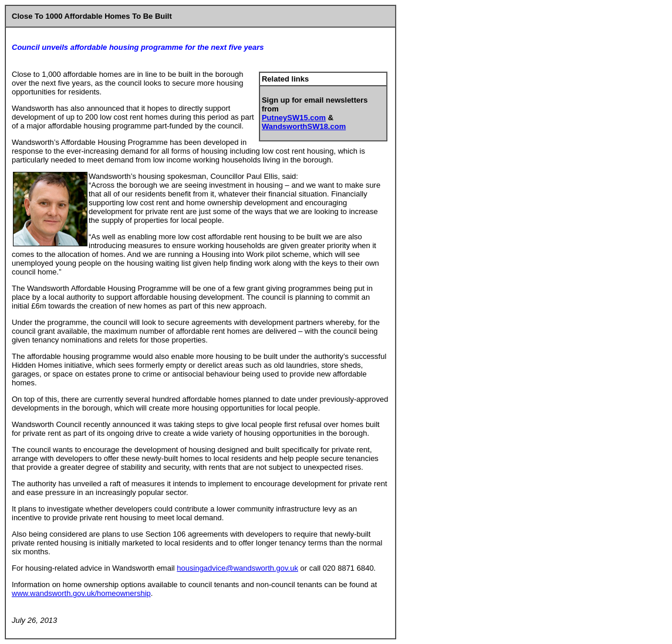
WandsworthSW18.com (304, 126)
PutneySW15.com (294, 118)
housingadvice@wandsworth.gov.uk (237, 568)
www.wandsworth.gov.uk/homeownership (81, 593)
